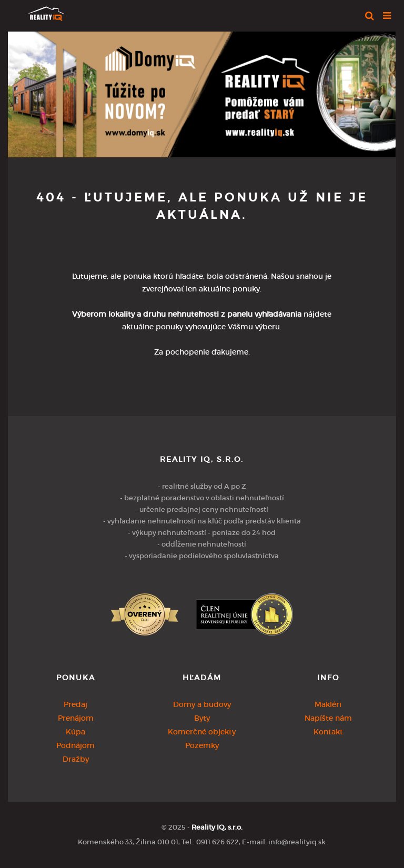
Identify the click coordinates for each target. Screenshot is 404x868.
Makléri (328, 704)
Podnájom (75, 745)
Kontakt (328, 732)
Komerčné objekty (202, 732)
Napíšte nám (328, 718)
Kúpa (75, 732)
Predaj (75, 704)
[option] (202, 92)
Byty (202, 718)
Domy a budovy (202, 704)
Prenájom (76, 718)
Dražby (76, 759)
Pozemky (202, 745)
